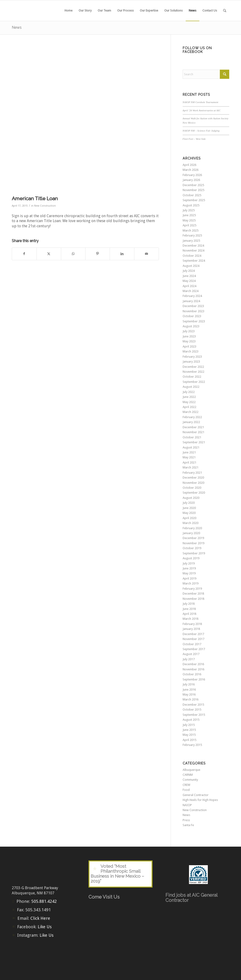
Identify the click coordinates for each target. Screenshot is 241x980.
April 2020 (189, 518)
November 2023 (193, 311)
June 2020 (189, 508)
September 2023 (194, 321)
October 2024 (192, 256)
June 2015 (189, 730)
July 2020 (189, 503)
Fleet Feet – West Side (194, 139)
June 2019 (189, 568)
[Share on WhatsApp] (73, 254)
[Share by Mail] (147, 254)
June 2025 (189, 215)
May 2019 (189, 573)
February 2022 (192, 417)
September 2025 (194, 200)
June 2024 (189, 276)
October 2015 (192, 710)
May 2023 (189, 341)
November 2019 (193, 543)
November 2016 (193, 669)
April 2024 (189, 286)
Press (186, 820)
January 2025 (191, 241)
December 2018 (193, 594)
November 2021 (193, 432)
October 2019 (192, 548)
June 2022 (189, 397)
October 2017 (192, 644)
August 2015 (191, 720)
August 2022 (191, 387)
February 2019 (192, 589)
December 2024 (193, 246)
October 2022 (192, 377)
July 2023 (189, 331)
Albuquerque (191, 770)
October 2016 (192, 674)
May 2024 (189, 281)
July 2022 (189, 392)
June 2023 (189, 336)
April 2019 (189, 578)
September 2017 (194, 649)
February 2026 (192, 175)
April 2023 (189, 346)
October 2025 (192, 195)
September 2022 (194, 382)
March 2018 (191, 619)
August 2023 (191, 326)
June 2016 (189, 690)
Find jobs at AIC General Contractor (191, 898)
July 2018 (189, 604)
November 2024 (193, 250)
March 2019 (191, 583)
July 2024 (189, 271)
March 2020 (191, 523)
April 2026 (189, 165)
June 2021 (189, 452)
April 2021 (189, 462)
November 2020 (193, 483)
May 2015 (189, 735)
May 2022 (189, 402)
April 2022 (189, 407)
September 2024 (194, 261)
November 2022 (193, 372)
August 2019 (191, 558)
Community (190, 780)
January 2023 (191, 362)
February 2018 (192, 624)
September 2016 (194, 679)
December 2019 (193, 538)
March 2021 (191, 467)
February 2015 (192, 745)
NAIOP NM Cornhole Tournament (201, 102)
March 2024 (191, 291)
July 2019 (189, 563)
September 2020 (194, 493)
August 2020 (191, 498)
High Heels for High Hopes (200, 800)
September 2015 (194, 715)
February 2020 (192, 528)
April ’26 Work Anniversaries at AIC (202, 110)
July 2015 (189, 725)
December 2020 (193, 478)
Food (186, 790)
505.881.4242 (44, 901)
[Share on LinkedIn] (122, 254)
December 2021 (193, 427)
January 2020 (191, 533)
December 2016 (193, 664)
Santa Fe (188, 825)
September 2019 (194, 553)
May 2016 (189, 694)
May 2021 (189, 457)
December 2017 (193, 634)
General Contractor (196, 795)
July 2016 (189, 684)
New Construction (45, 206)
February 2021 (192, 473)
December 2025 (193, 185)
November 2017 (193, 639)
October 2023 (192, 316)
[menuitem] (68, 11)
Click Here (40, 918)
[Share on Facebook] (24, 254)
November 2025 (193, 190)
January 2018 (191, 629)
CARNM (188, 775)
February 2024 (192, 296)
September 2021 (194, 442)
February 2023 (192, 357)
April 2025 (189, 225)
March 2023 (191, 351)
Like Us (45, 927)
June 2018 (189, 609)
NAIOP (187, 805)
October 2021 (192, 437)
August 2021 (191, 447)
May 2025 (189, 220)
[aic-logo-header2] (47, 11)
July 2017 (189, 659)
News (17, 27)
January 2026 (191, 180)
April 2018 (189, 614)
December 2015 (193, 705)
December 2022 (193, 367)
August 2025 (191, 205)
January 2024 (191, 301)
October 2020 (192, 488)
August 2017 (191, 654)
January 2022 (191, 422)
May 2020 (189, 513)
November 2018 (193, 599)
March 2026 (191, 170)
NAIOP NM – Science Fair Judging (201, 131)
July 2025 (189, 210)
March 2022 (191, 412)
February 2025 (192, 235)
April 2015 (189, 740)
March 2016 (191, 699)
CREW (186, 785)
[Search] (225, 11)
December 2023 (193, 306)
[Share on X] (49, 254)
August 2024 (191, 266)
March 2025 (191, 230)
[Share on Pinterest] (98, 254)
